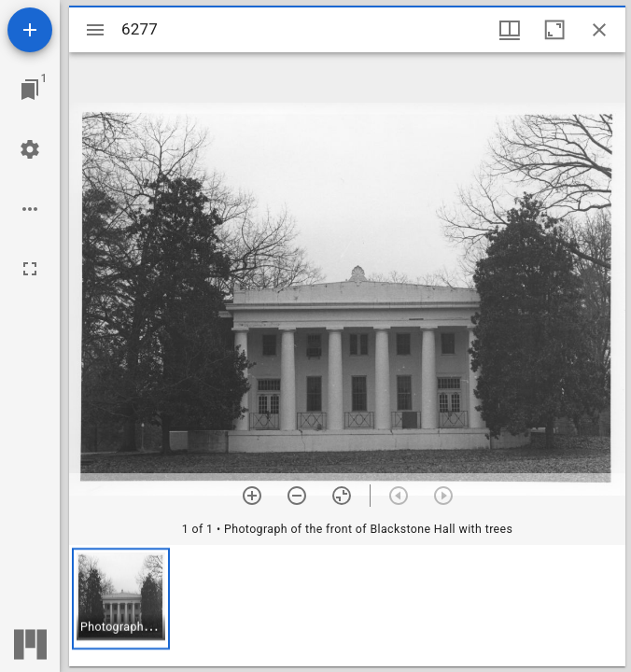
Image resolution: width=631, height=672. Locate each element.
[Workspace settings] (30, 149)
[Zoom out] (297, 496)
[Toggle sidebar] (95, 30)
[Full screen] (30, 269)
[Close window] (599, 30)
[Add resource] (30, 30)
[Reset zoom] (342, 496)
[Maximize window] (554, 30)
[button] (121, 599)
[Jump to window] (30, 90)
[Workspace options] (30, 209)
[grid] (347, 606)
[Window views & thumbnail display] (510, 30)
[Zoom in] (252, 496)
